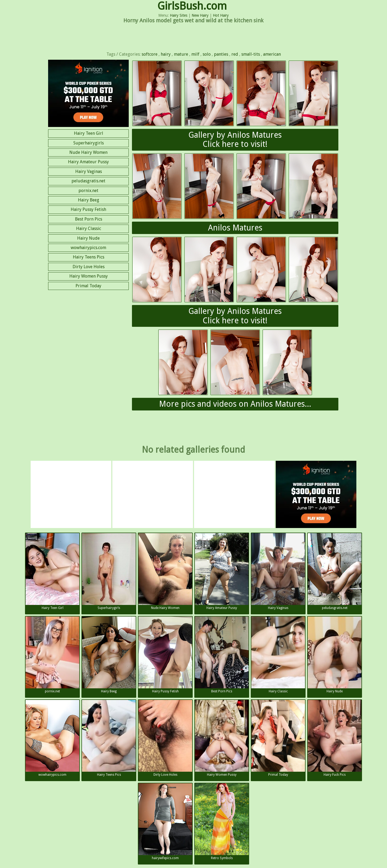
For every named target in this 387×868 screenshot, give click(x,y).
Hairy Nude (88, 238)
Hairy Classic (89, 228)
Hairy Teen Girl (89, 133)
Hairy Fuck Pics (335, 738)
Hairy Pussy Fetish (88, 209)
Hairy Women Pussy (89, 276)
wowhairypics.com (88, 248)
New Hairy (200, 15)
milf (195, 54)
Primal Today (88, 286)
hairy (166, 54)
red (235, 54)
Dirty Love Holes (89, 267)
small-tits (251, 54)
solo (207, 54)
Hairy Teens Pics (89, 257)
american (272, 54)
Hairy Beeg (89, 200)
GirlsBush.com (192, 6)
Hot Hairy (221, 15)
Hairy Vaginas (89, 171)
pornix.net (88, 191)
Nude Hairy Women (88, 152)
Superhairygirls (89, 143)
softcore (150, 54)
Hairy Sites (179, 15)
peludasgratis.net (88, 181)
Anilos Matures (235, 228)
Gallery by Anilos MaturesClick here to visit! (235, 140)
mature (181, 54)
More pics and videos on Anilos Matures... (235, 404)
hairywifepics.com (165, 822)
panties (221, 54)
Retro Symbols (222, 822)
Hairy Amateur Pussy (88, 162)
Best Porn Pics (89, 219)
